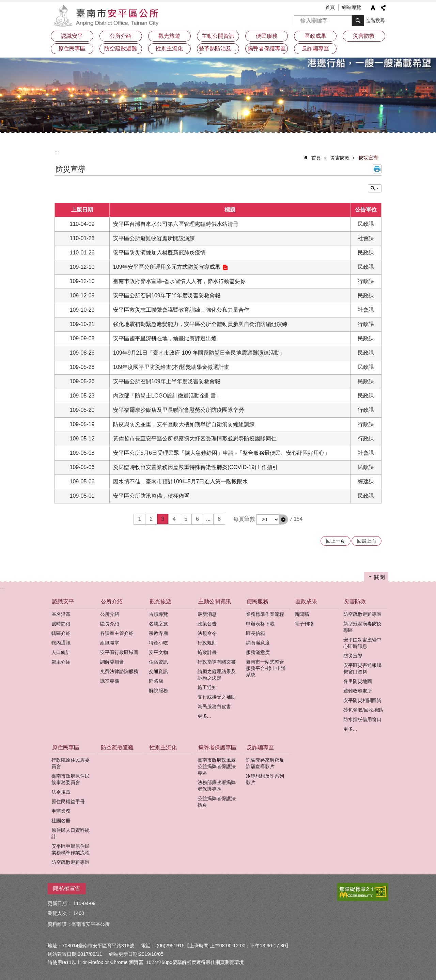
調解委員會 (112, 662)
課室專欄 (110, 681)
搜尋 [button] (358, 21)
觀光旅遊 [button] (169, 36)
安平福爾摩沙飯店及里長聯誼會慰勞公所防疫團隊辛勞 (178, 410)
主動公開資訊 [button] (218, 36)
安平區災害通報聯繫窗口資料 (362, 668)
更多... (204, 716)
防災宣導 (369, 158)
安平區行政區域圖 (119, 652)
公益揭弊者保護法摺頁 (217, 802)
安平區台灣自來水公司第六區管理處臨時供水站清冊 (176, 224)
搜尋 (299, 19)
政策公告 (207, 624)
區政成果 (306, 601)
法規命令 (207, 633)
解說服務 (158, 690)
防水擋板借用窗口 (362, 719)
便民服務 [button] (267, 36)
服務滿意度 (258, 652)
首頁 (330, 7)
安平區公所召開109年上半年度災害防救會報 (167, 381)
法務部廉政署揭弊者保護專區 (217, 786)
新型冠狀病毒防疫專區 (362, 627)
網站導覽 (352, 7)
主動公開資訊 (215, 601)
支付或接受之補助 (217, 697)
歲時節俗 (61, 624)
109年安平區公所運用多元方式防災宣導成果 (167, 267)
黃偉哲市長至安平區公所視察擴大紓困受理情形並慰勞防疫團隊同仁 (195, 439)
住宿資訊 (158, 662)
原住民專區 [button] (72, 49)
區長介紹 (110, 624)
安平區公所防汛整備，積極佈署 (151, 496)
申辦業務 (61, 811)
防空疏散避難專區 (362, 614)
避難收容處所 (358, 691)
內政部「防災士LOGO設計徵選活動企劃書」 (167, 396)
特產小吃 (158, 643)
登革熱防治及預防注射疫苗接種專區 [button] (219, 49)
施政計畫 (207, 652)
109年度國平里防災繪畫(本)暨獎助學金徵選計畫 (171, 367)
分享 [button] (383, 8)
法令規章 (61, 792)
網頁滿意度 (258, 643)
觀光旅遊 (160, 601)
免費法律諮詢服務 (119, 671)
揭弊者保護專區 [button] (267, 49)
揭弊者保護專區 (217, 748)
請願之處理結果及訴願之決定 (217, 675)
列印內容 (377, 169)
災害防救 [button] (364, 36)
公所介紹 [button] (121, 36)
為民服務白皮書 (214, 706)
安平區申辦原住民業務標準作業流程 (71, 849)
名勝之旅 (158, 624)
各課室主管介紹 (117, 633)
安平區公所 (107, 15)
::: (57, 152)
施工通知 (207, 687)
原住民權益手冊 (68, 802)
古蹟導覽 (158, 614)
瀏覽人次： (60, 913)
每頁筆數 (244, 519)
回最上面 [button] (367, 541)
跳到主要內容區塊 (4, 4)
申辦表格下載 (260, 624)
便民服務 (258, 601)
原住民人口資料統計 (71, 833)
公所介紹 (112, 601)
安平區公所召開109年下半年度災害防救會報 (167, 295)
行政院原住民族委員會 (71, 763)
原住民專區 (66, 748)
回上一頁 (336, 541)
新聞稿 (302, 614)
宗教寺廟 (158, 633)
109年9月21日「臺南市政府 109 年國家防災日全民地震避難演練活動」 (199, 353)
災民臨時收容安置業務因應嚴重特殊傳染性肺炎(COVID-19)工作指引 (196, 467)
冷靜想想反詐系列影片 (265, 779)
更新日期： (60, 903)
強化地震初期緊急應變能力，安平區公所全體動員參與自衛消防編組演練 (200, 324)
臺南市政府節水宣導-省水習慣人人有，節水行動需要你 (179, 281)
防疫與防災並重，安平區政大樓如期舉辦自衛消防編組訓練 (184, 424)
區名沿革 (61, 614)
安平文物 (158, 652)
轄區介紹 (61, 633)
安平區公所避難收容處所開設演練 (154, 238)
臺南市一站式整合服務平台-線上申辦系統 (266, 668)
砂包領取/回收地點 (363, 710)
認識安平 (63, 601)
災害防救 (340, 158)
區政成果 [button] (315, 36)
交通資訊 (158, 671)
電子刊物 (304, 624)
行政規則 (207, 643)
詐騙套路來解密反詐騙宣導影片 (265, 763)
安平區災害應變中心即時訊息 (362, 643)
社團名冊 (61, 821)
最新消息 (207, 614)
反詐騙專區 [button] (315, 49)
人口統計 (61, 652)
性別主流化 (169, 49)
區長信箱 (255, 633)
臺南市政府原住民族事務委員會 (71, 779)
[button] (283, 519)
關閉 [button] (379, 577)
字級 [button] (373, 8)
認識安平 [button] (72, 36)
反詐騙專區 (260, 748)
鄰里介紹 (61, 662)
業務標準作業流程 (265, 614)
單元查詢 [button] (375, 188)
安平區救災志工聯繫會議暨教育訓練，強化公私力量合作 (181, 310)
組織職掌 (110, 643)
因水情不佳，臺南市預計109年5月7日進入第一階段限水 (181, 481)
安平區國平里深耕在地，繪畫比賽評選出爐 (165, 338)
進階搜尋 (375, 20)
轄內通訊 (61, 643)
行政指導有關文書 (217, 662)
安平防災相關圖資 (362, 700)
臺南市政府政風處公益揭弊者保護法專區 (217, 766)
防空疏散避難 (121, 49)
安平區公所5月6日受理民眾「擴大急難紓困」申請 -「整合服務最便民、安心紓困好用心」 (221, 453)
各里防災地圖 (358, 681)
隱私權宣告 (67, 888)
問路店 (156, 681)
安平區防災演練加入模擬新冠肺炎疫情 (159, 253)
